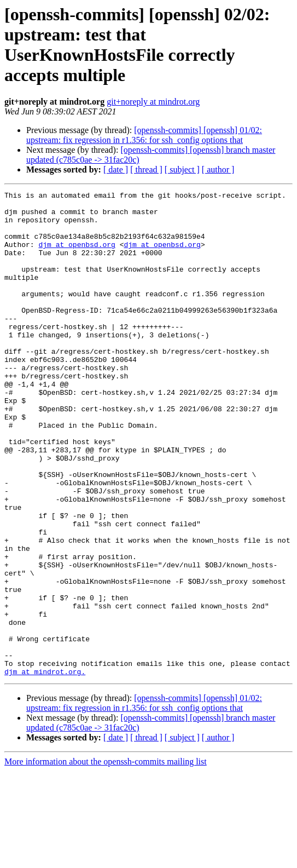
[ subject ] (182, 169)
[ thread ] (146, 169)
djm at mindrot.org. (45, 768)
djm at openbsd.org (77, 256)
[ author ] (218, 169)
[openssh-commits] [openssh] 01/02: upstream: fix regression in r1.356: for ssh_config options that (144, 135)
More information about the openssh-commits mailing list (106, 858)
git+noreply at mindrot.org (153, 102)
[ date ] (116, 169)
